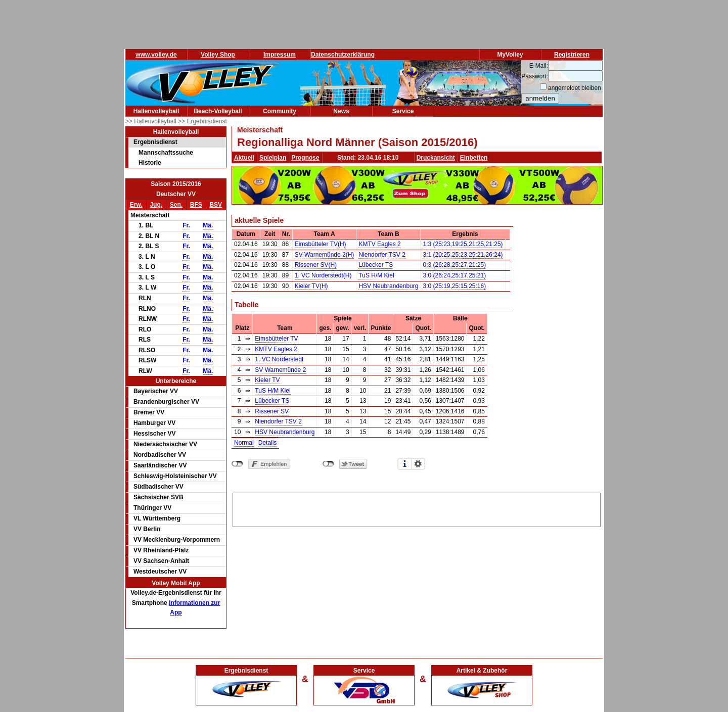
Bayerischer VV (156, 391)
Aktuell (244, 158)
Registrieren (572, 55)
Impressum (280, 55)
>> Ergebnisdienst (202, 121)
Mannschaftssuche (166, 153)
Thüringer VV (152, 508)
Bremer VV (149, 412)
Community (280, 111)
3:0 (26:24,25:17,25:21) (454, 275)
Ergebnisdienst (155, 142)
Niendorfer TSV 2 (382, 255)
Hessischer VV (154, 434)
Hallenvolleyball (156, 111)
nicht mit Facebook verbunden (237, 464)
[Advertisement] (417, 508)
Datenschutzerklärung (343, 55)
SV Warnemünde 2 (280, 370)
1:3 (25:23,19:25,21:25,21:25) (463, 244)
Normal (244, 443)
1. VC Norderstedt (279, 359)
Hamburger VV (154, 423)
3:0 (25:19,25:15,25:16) (454, 286)
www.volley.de (156, 55)
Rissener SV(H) (316, 265)
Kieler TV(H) (311, 286)
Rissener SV (272, 411)
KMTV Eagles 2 (379, 244)
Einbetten (474, 158)
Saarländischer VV (160, 465)
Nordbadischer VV (160, 455)
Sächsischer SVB (158, 497)
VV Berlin (147, 529)
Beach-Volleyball (218, 111)
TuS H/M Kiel (376, 275)
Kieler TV (267, 380)
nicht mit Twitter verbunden (328, 464)
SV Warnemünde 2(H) (325, 255)
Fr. (186, 225)
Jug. (156, 205)
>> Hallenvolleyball (152, 121)
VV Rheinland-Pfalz (161, 550)
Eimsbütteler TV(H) (321, 244)
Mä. (208, 225)
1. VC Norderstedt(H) (323, 275)
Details (268, 443)
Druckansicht (436, 158)
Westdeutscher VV (160, 572)
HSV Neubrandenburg (388, 286)
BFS (196, 205)
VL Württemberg (157, 518)
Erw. (136, 205)
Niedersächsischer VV (165, 444)
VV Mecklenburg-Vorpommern (177, 540)
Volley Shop (218, 55)
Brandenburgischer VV (166, 402)
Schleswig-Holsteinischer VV (175, 476)
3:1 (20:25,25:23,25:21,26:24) (463, 255)
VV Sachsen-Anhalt (161, 561)
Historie (150, 163)
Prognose (305, 158)
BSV (216, 205)
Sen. (176, 205)
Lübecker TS (376, 265)
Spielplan (273, 158)
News (341, 111)
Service (403, 111)
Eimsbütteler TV (276, 339)
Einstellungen (418, 464)
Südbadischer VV (158, 487)
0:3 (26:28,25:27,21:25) (454, 265)
